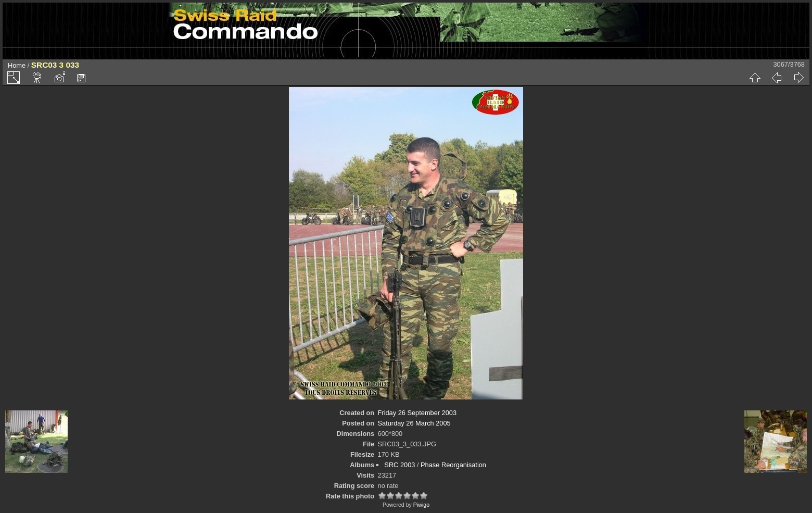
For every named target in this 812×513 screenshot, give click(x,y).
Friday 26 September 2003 (417, 413)
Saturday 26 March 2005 (414, 423)
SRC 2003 (399, 465)
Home (17, 65)
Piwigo (421, 505)
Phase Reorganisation (453, 465)
